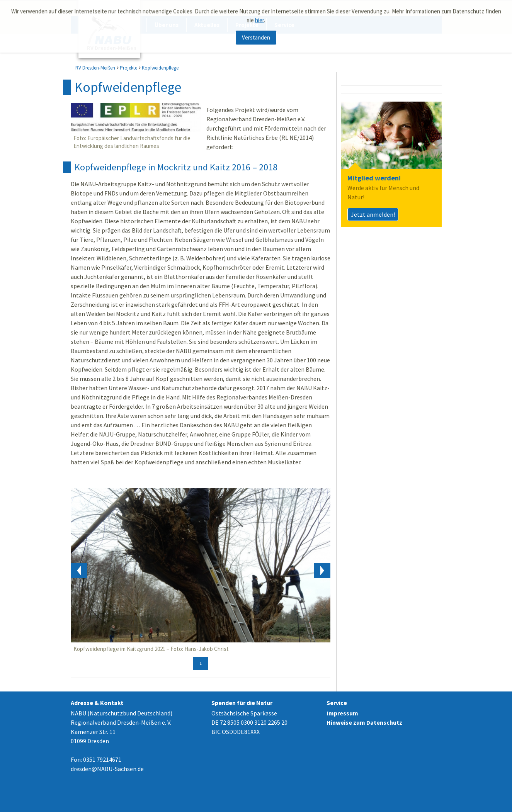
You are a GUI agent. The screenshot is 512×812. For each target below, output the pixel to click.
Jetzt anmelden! (373, 214)
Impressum (342, 713)
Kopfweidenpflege (160, 68)
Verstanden (256, 36)
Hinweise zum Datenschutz (364, 722)
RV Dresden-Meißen (95, 68)
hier (259, 18)
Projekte (128, 68)
